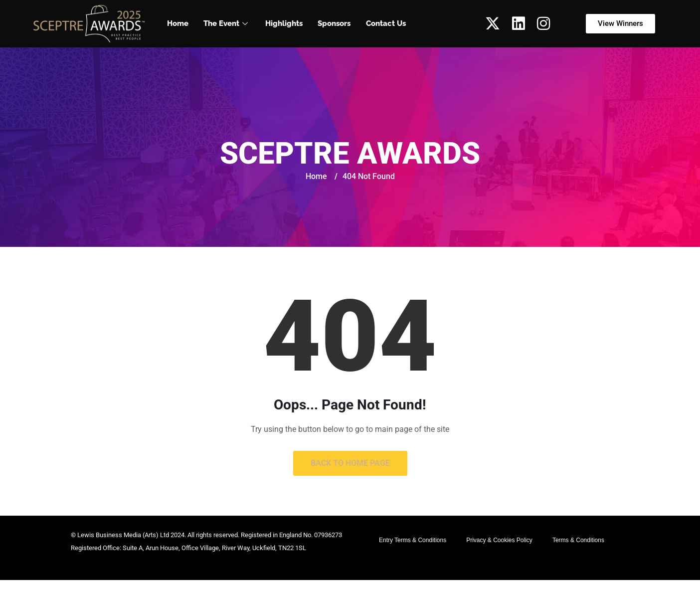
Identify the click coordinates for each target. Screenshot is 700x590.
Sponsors (334, 23)
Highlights (284, 23)
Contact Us (385, 23)
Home (178, 23)
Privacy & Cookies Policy (499, 540)
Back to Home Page (350, 463)
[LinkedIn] (519, 23)
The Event (227, 23)
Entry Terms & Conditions (413, 540)
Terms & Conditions (578, 540)
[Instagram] (543, 23)
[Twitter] (493, 23)
